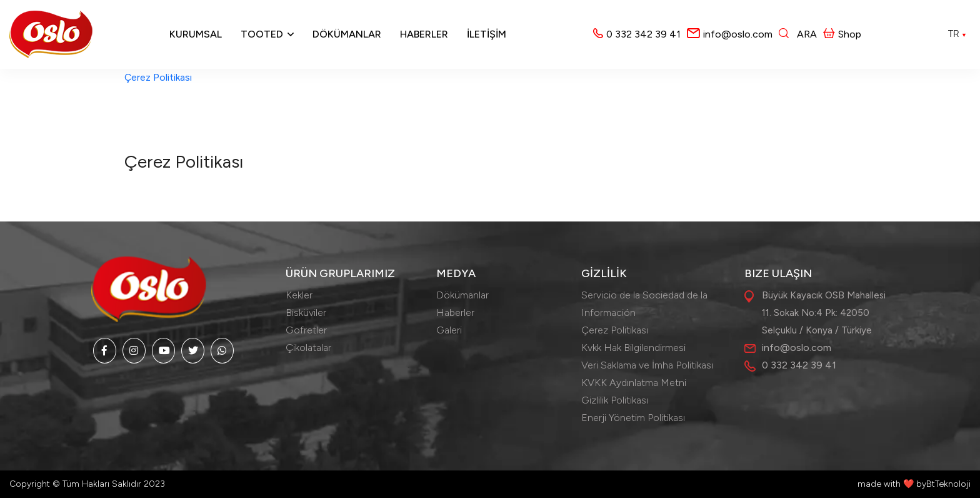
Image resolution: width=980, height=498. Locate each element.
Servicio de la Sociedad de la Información (644, 304)
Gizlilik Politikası (615, 400)
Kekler (299, 295)
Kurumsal (196, 34)
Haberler (424, 34)
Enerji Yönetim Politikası (633, 418)
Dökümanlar (347, 34)
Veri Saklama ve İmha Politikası (647, 365)
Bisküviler (306, 313)
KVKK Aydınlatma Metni (634, 383)
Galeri (449, 330)
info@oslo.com (738, 34)
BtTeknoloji (948, 484)
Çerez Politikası (158, 77)
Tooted (262, 34)
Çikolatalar (308, 348)
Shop (842, 34)
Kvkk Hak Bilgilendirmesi (633, 348)
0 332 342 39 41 (643, 34)
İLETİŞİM (487, 34)
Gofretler (306, 330)
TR (957, 34)
